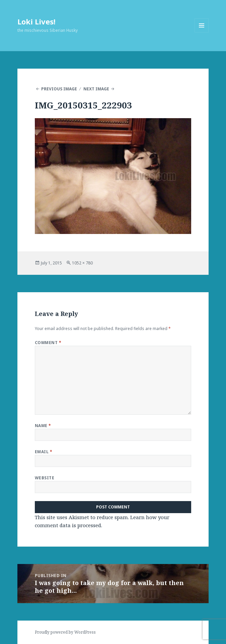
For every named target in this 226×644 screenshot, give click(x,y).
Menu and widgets (202, 32)
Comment (48, 343)
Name (43, 426)
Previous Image (59, 89)
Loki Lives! (36, 21)
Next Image (96, 89)
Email (44, 452)
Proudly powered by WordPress (65, 632)
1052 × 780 (82, 263)
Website (45, 478)
